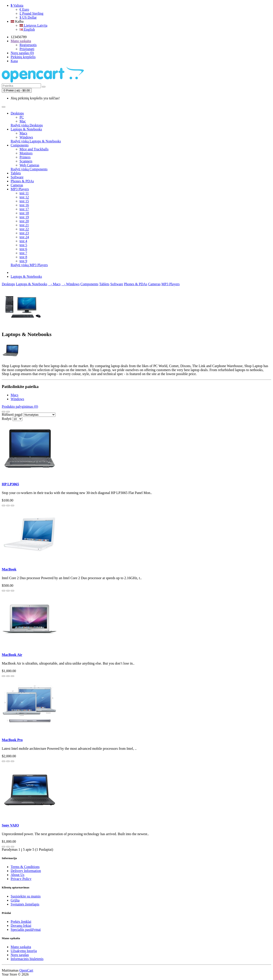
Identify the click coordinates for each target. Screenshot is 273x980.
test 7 (23, 253)
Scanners (26, 161)
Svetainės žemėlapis (25, 904)
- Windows (71, 284)
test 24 (24, 237)
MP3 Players (20, 189)
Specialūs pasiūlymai (26, 930)
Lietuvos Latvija (33, 25)
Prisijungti (27, 49)
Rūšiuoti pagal (12, 414)
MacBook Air (12, 655)
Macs (23, 133)
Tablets (16, 173)
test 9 (23, 261)
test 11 (24, 193)
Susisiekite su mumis (26, 896)
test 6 (23, 249)
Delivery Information (26, 871)
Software (17, 177)
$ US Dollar (28, 17)
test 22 (24, 229)
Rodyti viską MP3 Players (29, 265)
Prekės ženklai (21, 922)
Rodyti (7, 419)
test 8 (23, 257)
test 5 (23, 245)
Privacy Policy (21, 879)
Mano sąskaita (21, 947)
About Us (18, 875)
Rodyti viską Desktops (27, 125)
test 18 (24, 213)
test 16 (24, 205)
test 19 (24, 217)
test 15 (24, 201)
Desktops (17, 113)
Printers (25, 157)
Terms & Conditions (25, 867)
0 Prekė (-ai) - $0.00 (17, 90)
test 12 (24, 197)
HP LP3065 (10, 484)
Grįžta (15, 900)
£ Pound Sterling (31, 13)
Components (20, 145)
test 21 (24, 225)
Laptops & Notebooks (26, 129)
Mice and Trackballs (34, 149)
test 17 (24, 209)
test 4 (23, 241)
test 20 (24, 221)
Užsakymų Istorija (24, 951)
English (27, 29)
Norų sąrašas (20, 955)
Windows (26, 137)
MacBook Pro (12, 740)
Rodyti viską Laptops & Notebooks (36, 141)
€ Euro (24, 9)
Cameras (17, 185)
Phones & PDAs (22, 181)
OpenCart (26, 970)
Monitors (26, 153)
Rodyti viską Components (29, 169)
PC (22, 117)
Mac (23, 121)
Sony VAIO (10, 825)
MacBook (9, 569)
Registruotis (28, 45)
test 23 (24, 233)
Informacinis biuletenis (27, 959)
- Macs (54, 284)
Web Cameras (29, 165)
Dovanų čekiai (21, 926)
